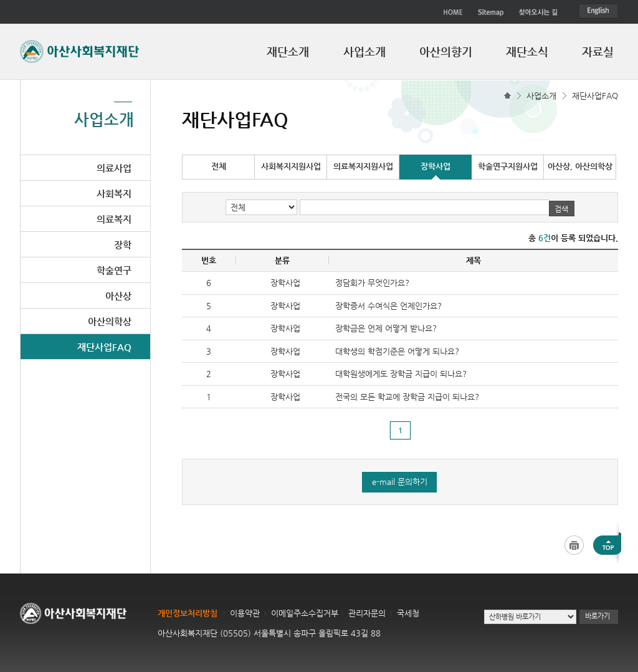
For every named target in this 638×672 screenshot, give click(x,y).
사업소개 (364, 51)
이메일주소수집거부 (305, 613)
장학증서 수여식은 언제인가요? (388, 306)
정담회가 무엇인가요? (372, 283)
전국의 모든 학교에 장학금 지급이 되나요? (407, 397)
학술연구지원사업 (508, 166)
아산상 (118, 296)
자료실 (598, 51)
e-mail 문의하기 (400, 482)
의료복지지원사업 (363, 166)
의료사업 (114, 168)
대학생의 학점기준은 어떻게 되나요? (397, 351)
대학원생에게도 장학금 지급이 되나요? (401, 374)
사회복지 (114, 194)
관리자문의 (367, 613)
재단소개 (288, 51)
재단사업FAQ (595, 96)
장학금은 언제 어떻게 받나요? (386, 328)
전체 (219, 166)
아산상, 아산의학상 (580, 166)
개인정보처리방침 (188, 613)
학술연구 (114, 270)
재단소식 (527, 51)
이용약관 (245, 613)
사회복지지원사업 (291, 166)
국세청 (408, 613)
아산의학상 (110, 321)
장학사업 (436, 166)
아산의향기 (446, 51)
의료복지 (114, 219)
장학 (123, 245)
